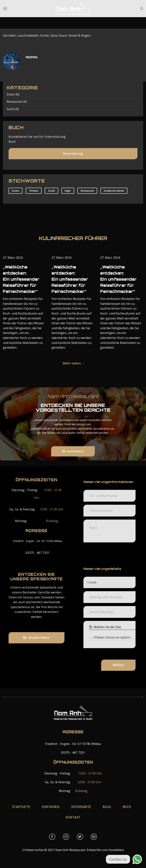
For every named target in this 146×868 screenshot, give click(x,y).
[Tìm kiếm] (142, 9)
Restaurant (15, 102)
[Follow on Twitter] (80, 837)
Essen (11, 94)
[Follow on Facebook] (52, 837)
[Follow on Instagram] (66, 837)
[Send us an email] (94, 837)
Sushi (11, 109)
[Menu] (5, 8)
